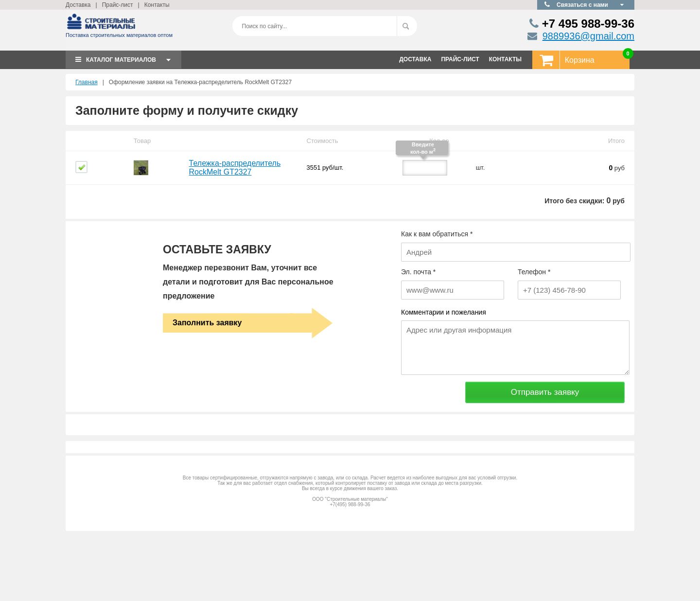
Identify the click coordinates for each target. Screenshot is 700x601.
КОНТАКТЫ (505, 59)
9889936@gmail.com (588, 36)
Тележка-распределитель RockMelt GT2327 (235, 168)
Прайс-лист (118, 5)
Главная (87, 82)
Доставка (78, 5)
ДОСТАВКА (415, 59)
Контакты (157, 5)
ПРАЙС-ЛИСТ (460, 59)
